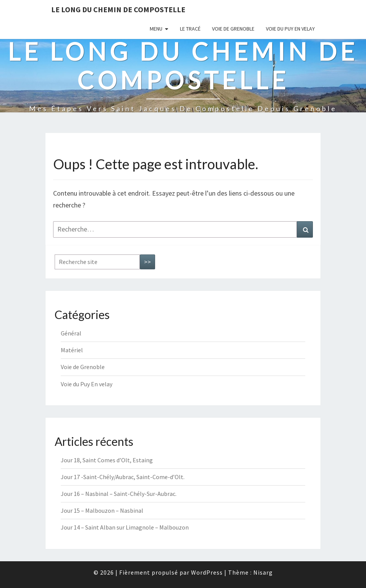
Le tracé (190, 29)
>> (147, 262)
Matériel (72, 350)
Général (71, 333)
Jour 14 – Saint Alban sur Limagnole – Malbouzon (125, 527)
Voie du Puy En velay (290, 29)
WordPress (207, 572)
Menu (156, 29)
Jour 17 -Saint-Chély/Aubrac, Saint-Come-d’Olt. (123, 477)
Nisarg (263, 572)
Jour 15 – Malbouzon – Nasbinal (102, 510)
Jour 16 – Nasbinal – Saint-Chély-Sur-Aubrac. (119, 494)
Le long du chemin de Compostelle (118, 9)
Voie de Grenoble (233, 29)
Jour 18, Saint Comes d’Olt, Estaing (107, 460)
